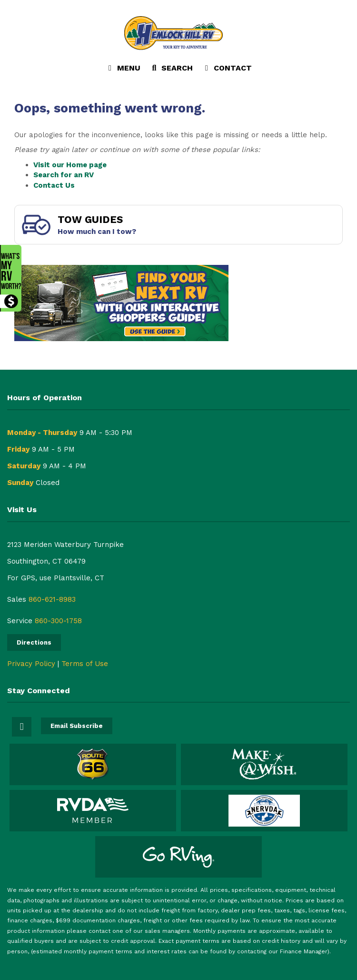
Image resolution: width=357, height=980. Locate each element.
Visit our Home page (70, 165)
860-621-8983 (52, 599)
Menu (125, 70)
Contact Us (54, 185)
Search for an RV (64, 175)
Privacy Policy (31, 664)
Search (171, 70)
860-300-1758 (58, 621)
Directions (34, 642)
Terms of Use (85, 664)
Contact (227, 70)
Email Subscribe (77, 726)
